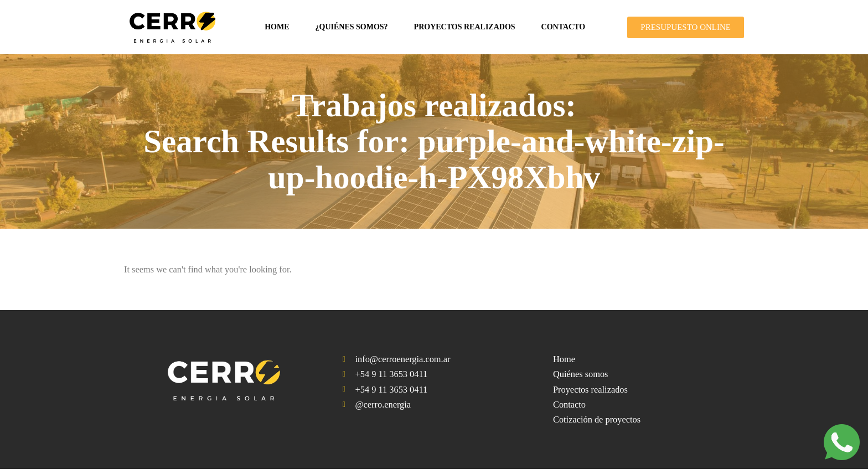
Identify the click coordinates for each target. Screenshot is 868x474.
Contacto (564, 27)
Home (277, 27)
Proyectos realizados (465, 27)
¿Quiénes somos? (352, 27)
